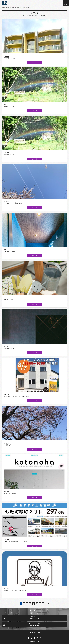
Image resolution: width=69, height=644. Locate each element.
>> (49, 604)
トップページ (5, 8)
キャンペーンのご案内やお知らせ (17, 8)
